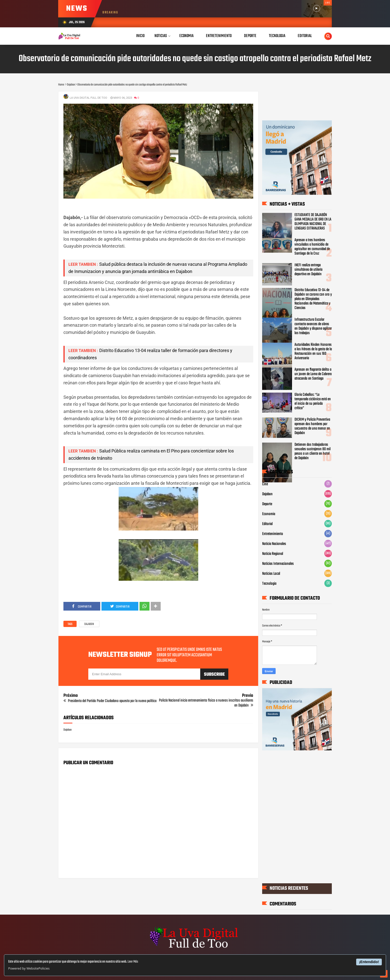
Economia (269, 514)
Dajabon (89, 624)
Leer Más (133, 962)
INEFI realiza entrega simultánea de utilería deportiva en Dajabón (308, 270)
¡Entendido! (369, 962)
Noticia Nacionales (274, 544)
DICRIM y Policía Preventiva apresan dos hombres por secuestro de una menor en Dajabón (312, 427)
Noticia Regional (273, 554)
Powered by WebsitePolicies (29, 968)
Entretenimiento (273, 534)
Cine (265, 485)
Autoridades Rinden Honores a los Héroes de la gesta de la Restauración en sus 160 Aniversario (313, 352)
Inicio (140, 36)
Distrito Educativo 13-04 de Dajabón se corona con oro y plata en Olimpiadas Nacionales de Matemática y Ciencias (313, 299)
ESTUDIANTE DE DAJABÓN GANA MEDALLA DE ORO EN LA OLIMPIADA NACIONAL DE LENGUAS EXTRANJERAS (313, 222)
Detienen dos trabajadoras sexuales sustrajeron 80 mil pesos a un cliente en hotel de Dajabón (313, 451)
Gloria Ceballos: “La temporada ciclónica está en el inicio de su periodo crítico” (313, 401)
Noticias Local (271, 574)
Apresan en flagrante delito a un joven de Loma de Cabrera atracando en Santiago (313, 374)
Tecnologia (269, 584)
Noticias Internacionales (278, 564)
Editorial (267, 524)
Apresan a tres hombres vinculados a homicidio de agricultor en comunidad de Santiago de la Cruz (312, 247)
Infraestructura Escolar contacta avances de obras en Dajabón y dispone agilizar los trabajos (313, 326)
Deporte (267, 504)
